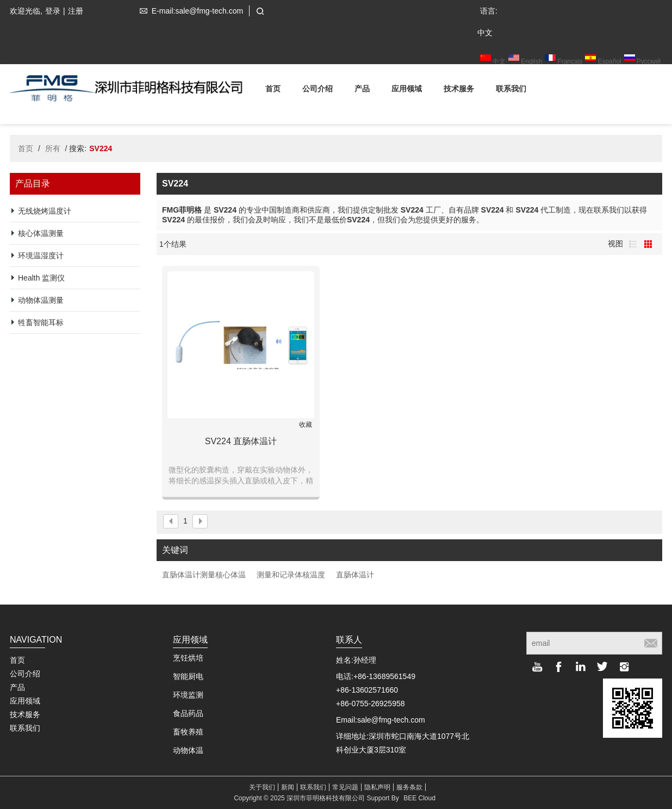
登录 (53, 11)
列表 (633, 244)
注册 (76, 11)
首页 (273, 91)
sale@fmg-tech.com (391, 720)
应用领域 (407, 91)
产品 (362, 91)
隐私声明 (377, 787)
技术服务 (459, 91)
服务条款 (409, 787)
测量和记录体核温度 (291, 575)
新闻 (288, 787)
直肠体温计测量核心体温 (204, 575)
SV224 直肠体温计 (241, 441)
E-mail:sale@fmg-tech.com (189, 11)
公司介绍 (318, 91)
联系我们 (511, 91)
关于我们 (262, 787)
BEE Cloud (419, 798)
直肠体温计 (355, 575)
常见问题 (345, 787)
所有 (53, 148)
